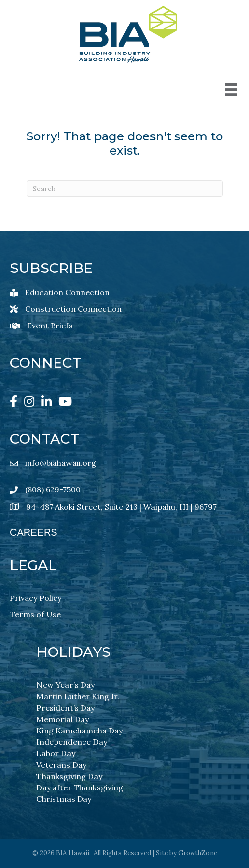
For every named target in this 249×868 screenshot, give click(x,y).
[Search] (125, 189)
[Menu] (231, 90)
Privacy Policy (36, 598)
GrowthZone (198, 853)
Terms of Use (35, 614)
